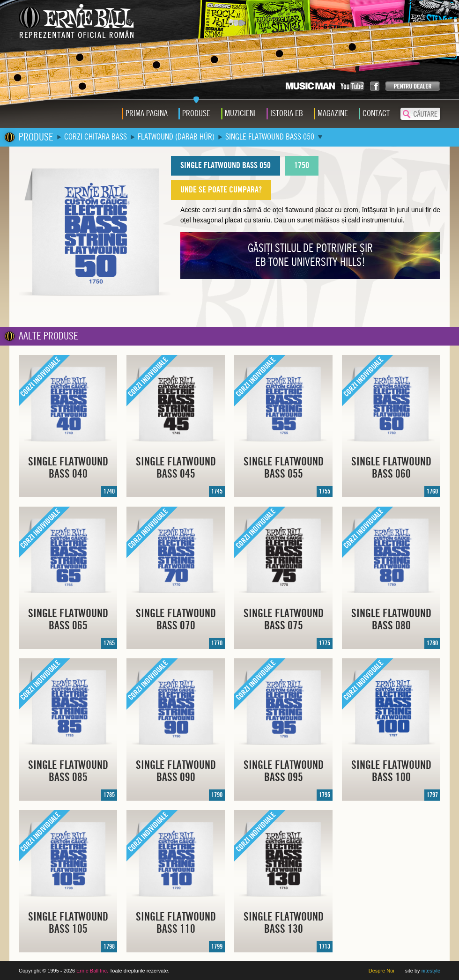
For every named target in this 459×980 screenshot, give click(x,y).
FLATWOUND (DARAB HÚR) (176, 137)
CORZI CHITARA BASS (96, 137)
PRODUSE (36, 137)
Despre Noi (381, 971)
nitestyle (431, 971)
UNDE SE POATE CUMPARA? (221, 190)
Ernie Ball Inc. (92, 971)
